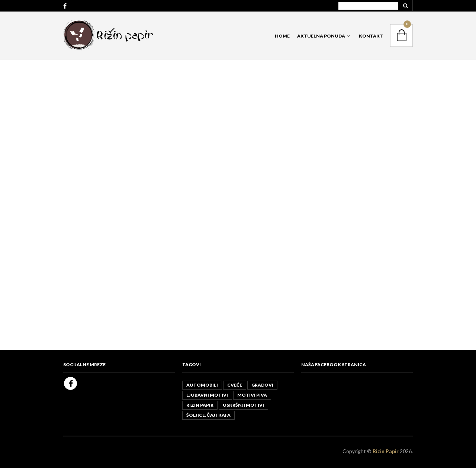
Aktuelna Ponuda (321, 36)
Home (282, 36)
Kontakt (371, 36)
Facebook (70, 383)
